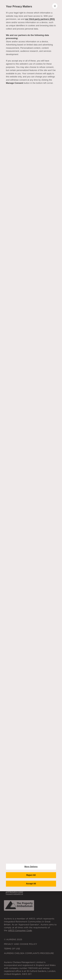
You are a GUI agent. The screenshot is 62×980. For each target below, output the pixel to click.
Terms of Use (12, 949)
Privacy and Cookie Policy (21, 944)
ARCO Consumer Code (20, 930)
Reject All (31, 875)
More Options (31, 867)
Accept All (31, 884)
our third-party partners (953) (40, 19)
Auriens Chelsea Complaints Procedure (29, 953)
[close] (55, 6)
